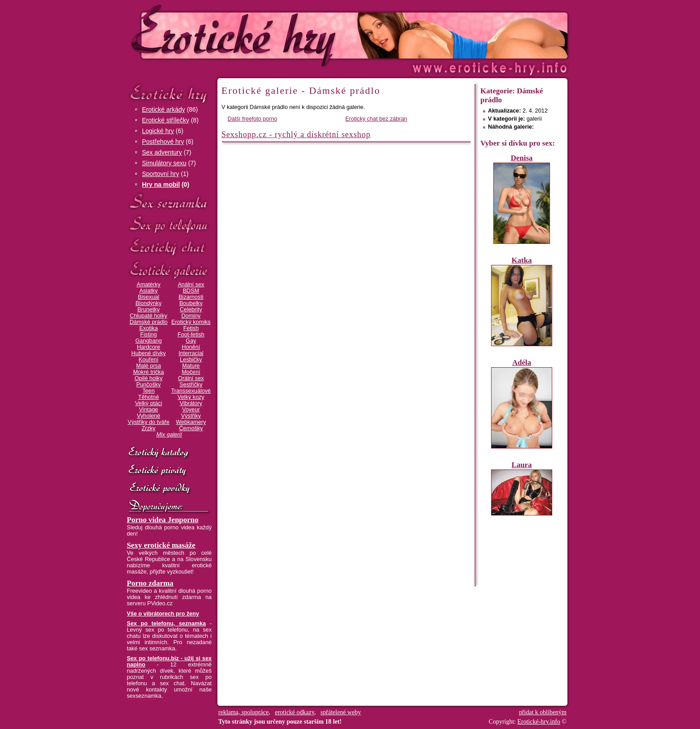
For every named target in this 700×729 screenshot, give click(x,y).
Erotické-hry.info (277, 35)
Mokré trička (148, 372)
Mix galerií (169, 435)
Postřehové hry (163, 142)
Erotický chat (169, 247)
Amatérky (148, 285)
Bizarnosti (191, 297)
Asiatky (148, 291)
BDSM (191, 291)
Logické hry (158, 131)
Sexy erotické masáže (161, 545)
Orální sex (191, 378)
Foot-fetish (191, 335)
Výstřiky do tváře (149, 422)
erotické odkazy (295, 712)
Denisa (522, 158)
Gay (191, 341)
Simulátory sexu (164, 163)
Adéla (522, 362)
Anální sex (191, 285)
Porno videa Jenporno (163, 520)
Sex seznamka (169, 202)
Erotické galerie (169, 270)
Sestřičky (191, 385)
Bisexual (149, 297)
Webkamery (191, 422)
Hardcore (149, 347)
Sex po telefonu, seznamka (166, 624)
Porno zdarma (150, 583)
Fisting (148, 335)
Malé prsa (149, 366)
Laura (522, 465)
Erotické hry (169, 93)
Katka (522, 260)
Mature (191, 366)
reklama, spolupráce (244, 712)
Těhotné (148, 397)
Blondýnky (149, 303)
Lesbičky (191, 360)
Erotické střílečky (166, 120)
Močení (191, 372)
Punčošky (148, 385)
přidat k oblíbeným (543, 712)
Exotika (149, 328)
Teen (148, 391)
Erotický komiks (191, 322)
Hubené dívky (148, 353)
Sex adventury (162, 152)
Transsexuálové (191, 391)
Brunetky (149, 310)
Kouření (149, 360)
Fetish (191, 328)
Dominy (191, 316)
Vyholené (149, 416)
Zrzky (148, 428)
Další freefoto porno (252, 119)
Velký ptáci (148, 403)
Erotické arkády (163, 109)
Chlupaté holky (149, 316)
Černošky (191, 428)
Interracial (191, 353)
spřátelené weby (341, 712)
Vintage (148, 410)
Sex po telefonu (169, 224)
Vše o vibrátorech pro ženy (163, 614)
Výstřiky (191, 416)
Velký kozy (191, 397)
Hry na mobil (161, 184)
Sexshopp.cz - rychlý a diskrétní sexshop (296, 134)
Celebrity (191, 310)
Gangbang (148, 341)
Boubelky (191, 303)
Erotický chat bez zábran (377, 119)
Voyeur (191, 410)
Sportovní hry (160, 174)
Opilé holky (148, 378)
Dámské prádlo (148, 322)
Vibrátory (191, 403)
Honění (191, 347)
